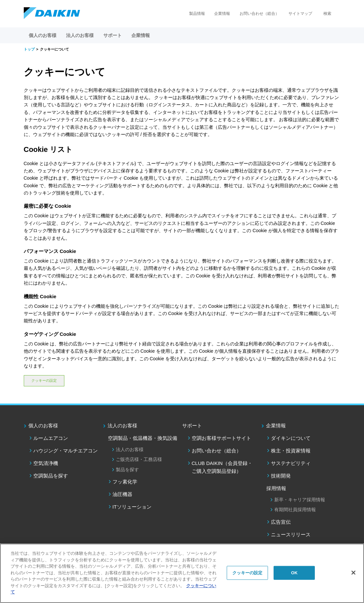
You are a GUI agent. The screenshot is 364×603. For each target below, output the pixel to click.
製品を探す (127, 470)
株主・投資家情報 (291, 451)
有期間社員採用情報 (295, 510)
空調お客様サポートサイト (221, 438)
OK (294, 573)
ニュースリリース (291, 534)
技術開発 (281, 476)
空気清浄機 (46, 463)
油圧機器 (122, 494)
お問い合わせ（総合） (259, 14)
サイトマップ (300, 14)
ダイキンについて (291, 438)
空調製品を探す (51, 476)
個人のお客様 (43, 426)
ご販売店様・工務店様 (139, 459)
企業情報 (222, 14)
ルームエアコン (51, 438)
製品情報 (197, 14)
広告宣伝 (281, 522)
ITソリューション (132, 507)
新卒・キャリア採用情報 (300, 500)
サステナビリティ (291, 463)
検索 (327, 14)
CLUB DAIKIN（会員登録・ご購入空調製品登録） (222, 467)
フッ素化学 (125, 482)
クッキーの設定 (44, 380)
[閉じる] (353, 573)
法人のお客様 (122, 426)
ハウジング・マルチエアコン (66, 451)
